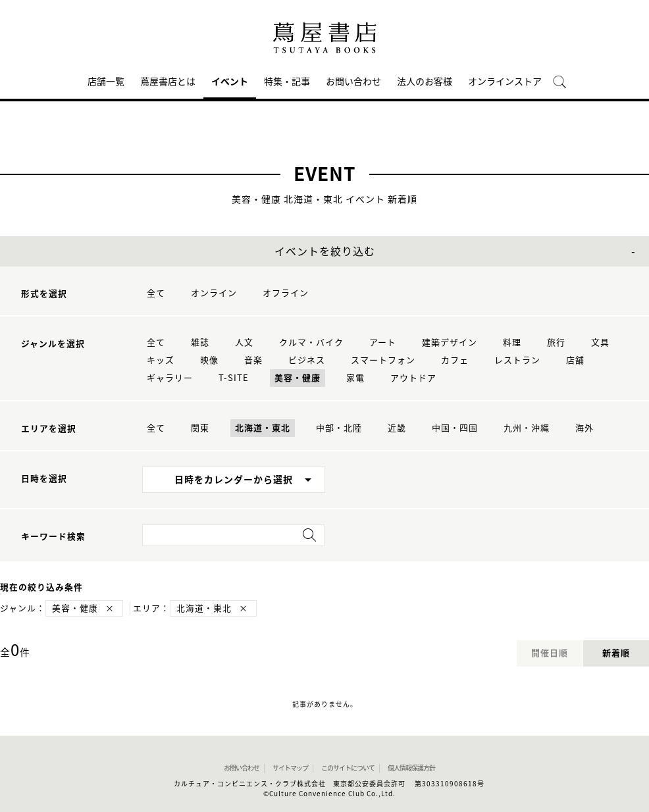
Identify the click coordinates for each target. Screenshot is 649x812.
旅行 (556, 343)
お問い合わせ (353, 82)
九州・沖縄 (527, 428)
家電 (355, 378)
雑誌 (200, 343)
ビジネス (307, 360)
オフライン (286, 293)
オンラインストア (505, 82)
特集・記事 (287, 82)
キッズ (161, 360)
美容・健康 (298, 378)
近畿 (397, 428)
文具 (600, 343)
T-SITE (234, 378)
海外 (584, 428)
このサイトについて (348, 768)
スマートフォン (383, 360)
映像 (209, 360)
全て (156, 293)
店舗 (575, 360)
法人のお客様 (425, 82)
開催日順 (550, 653)
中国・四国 (455, 428)
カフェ (455, 360)
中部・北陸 (339, 428)
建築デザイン (450, 343)
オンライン (214, 293)
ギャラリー (170, 378)
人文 (244, 343)
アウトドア (413, 378)
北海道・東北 (263, 428)
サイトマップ (290, 768)
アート (383, 343)
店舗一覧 (106, 82)
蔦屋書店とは (168, 82)
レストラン (517, 360)
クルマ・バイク (311, 343)
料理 (512, 343)
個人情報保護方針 (411, 768)
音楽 (253, 360)
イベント (230, 82)
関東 (200, 428)
